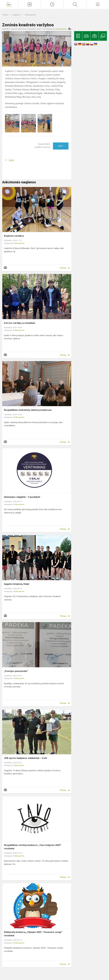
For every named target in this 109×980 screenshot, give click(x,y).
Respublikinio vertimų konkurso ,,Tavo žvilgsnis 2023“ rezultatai (33, 847)
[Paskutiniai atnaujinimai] (52, 4)
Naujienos (17, 15)
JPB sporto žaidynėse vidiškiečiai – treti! (25, 758)
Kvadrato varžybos (14, 236)
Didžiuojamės (30, 15)
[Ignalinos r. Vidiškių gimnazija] (9, 4)
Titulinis (5, 15)
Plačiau (63, 268)
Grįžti (11, 160)
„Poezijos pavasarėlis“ (16, 671)
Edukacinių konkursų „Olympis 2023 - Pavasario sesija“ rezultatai (33, 934)
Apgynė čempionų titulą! (17, 584)
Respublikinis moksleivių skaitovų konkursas (28, 410)
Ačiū (61, 146)
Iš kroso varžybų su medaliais (20, 323)
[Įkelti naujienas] (30, 4)
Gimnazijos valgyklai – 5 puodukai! (22, 497)
